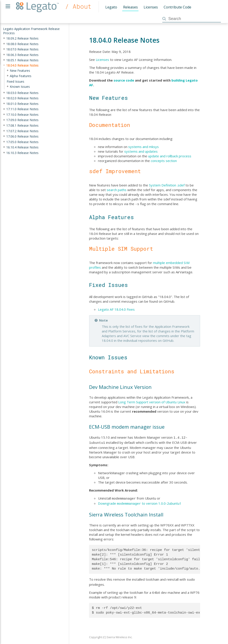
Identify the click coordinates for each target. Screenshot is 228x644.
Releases (130, 7)
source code (124, 80)
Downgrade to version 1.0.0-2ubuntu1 (140, 502)
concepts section (164, 161)
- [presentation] (4, 65)
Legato (111, 7)
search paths (117, 190)
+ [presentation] (4, 38)
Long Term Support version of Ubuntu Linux (152, 402)
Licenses (151, 7)
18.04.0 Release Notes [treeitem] (22, 65)
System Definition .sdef (167, 185)
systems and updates (141, 151)
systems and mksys (144, 147)
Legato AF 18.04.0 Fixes (116, 309)
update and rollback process (170, 156)
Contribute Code (177, 7)
